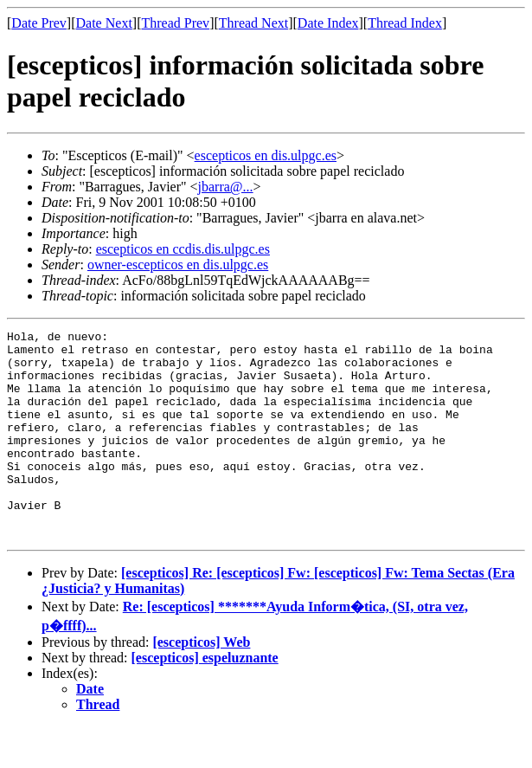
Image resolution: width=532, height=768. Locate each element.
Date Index (328, 23)
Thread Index (405, 23)
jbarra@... (226, 187)
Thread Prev (175, 23)
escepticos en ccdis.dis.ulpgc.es (183, 249)
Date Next (104, 23)
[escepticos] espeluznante (205, 699)
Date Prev (39, 23)
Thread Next (253, 23)
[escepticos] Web (201, 684)
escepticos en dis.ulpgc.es (266, 155)
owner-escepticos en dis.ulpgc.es (178, 265)
